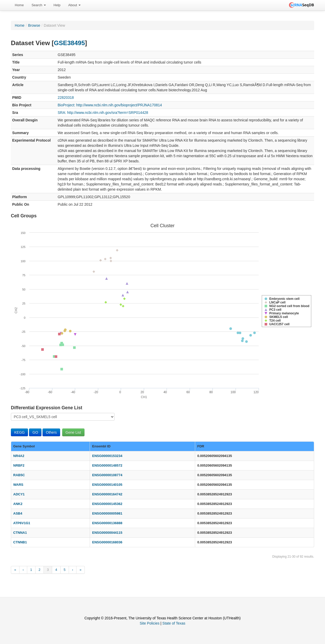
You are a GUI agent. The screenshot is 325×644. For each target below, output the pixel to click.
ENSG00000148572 (107, 465)
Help (57, 5)
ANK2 (18, 504)
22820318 (66, 98)
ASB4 (18, 513)
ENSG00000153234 (107, 456)
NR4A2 (19, 456)
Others (51, 432)
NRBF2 (19, 465)
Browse (34, 25)
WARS (18, 485)
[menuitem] (19, 5)
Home (19, 5)
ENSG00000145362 (107, 504)
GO (35, 432)
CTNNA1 (20, 533)
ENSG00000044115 (107, 533)
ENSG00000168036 (107, 542)
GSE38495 (69, 43)
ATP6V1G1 (22, 523)
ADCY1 (19, 494)
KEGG (19, 432)
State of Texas (174, 623)
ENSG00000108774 (107, 475)
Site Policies (150, 623)
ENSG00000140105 (107, 485)
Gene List (73, 432)
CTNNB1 (20, 542)
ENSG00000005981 (107, 513)
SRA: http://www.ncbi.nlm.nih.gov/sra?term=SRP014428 (103, 113)
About (74, 5)
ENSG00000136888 (107, 523)
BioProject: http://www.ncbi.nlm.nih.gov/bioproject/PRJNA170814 (110, 105)
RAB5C (19, 475)
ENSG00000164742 (107, 494)
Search (39, 5)
